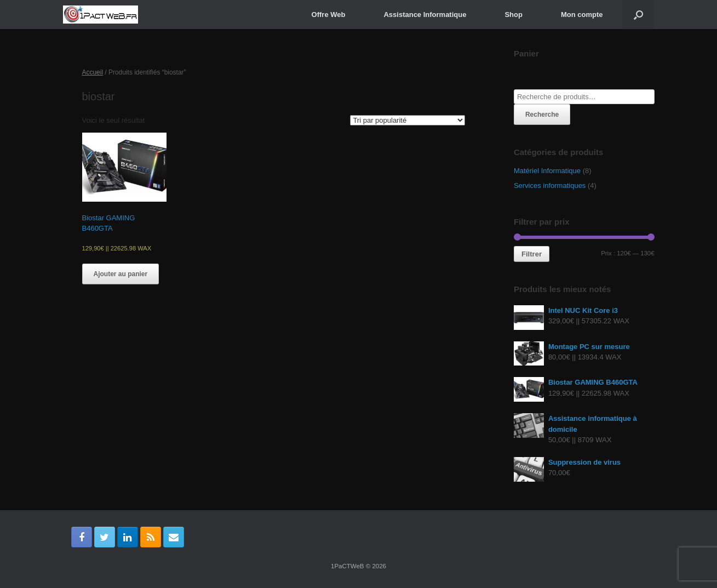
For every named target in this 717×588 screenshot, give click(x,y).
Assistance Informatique (425, 15)
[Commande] (408, 120)
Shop (514, 15)
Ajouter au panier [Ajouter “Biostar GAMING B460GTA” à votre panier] (121, 274)
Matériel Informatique (547, 171)
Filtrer (532, 254)
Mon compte (582, 15)
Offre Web (329, 15)
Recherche (542, 115)
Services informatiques (550, 185)
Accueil (93, 72)
